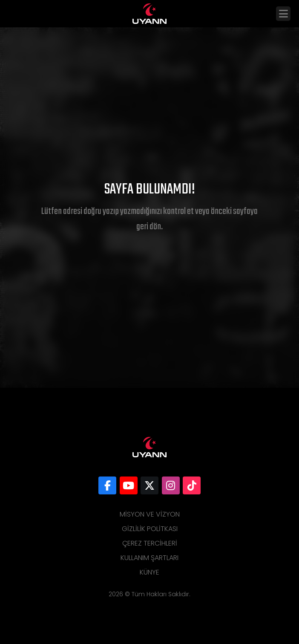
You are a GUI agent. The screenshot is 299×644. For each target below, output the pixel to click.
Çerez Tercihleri (150, 543)
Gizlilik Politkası (150, 529)
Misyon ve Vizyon (150, 514)
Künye (149, 572)
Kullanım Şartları (149, 558)
